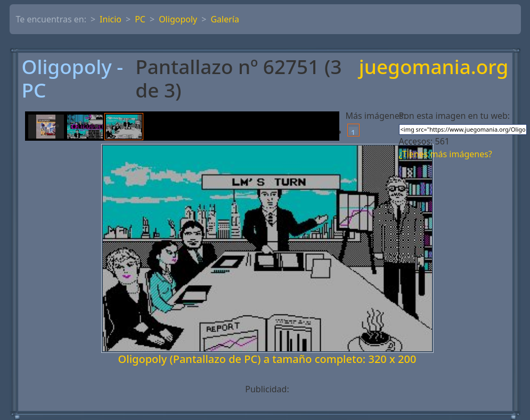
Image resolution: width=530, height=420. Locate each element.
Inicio (111, 19)
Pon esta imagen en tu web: (455, 116)
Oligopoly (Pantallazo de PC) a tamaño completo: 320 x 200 (267, 359)
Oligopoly (178, 19)
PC (140, 19)
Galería (225, 19)
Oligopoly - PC (73, 79)
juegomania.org (434, 67)
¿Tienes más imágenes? (446, 154)
